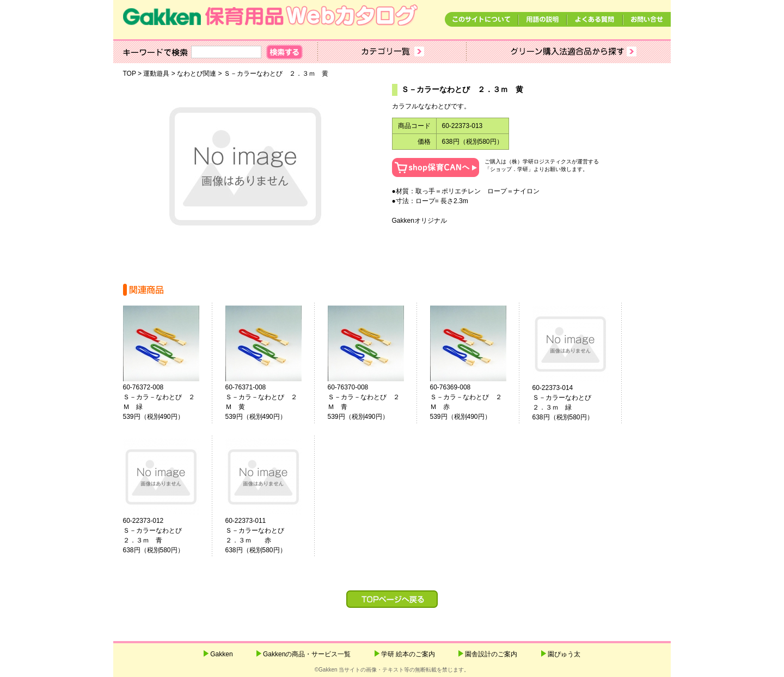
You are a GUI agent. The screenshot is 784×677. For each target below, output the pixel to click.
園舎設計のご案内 (491, 654)
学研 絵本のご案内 (408, 654)
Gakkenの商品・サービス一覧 (307, 654)
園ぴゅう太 (564, 654)
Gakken (221, 654)
